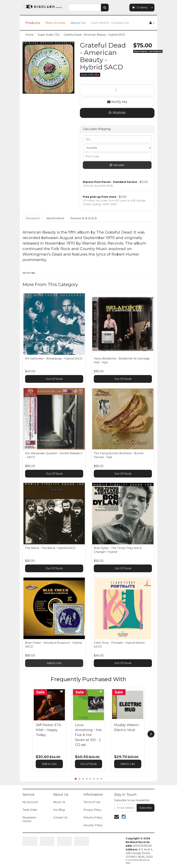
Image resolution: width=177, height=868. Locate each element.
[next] (151, 734)
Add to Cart (54, 663)
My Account (30, 802)
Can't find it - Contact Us (110, 23)
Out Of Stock (54, 379)
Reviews (84, 218)
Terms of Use (92, 802)
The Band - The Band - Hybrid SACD (50, 548)
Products (33, 23)
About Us (78, 23)
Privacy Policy (92, 810)
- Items (140, 8)
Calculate (117, 165)
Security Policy (93, 825)
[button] (62, 692)
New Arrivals (55, 23)
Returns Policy (93, 818)
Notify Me (117, 102)
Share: (90, 75)
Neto (128, 863)
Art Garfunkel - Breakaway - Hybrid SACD (54, 358)
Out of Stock (89, 764)
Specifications (55, 218)
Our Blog (59, 810)
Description (33, 218)
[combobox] (85, 8)
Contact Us (60, 818)
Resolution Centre (29, 819)
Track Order (30, 810)
